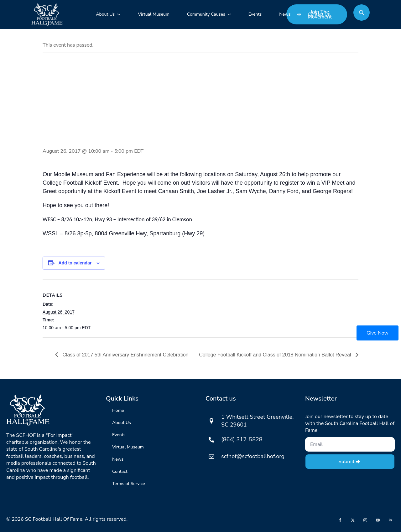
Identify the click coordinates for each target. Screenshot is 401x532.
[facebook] (340, 520)
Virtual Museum (154, 14)
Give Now (378, 333)
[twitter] (353, 520)
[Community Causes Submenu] (231, 14)
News (285, 14)
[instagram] (365, 520)
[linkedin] (390, 520)
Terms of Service (129, 484)
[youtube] (378, 520)
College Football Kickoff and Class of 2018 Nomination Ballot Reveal (276, 355)
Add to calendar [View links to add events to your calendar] (75, 263)
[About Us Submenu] (120, 14)
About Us (105, 14)
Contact (120, 471)
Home (118, 410)
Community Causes (206, 14)
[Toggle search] (362, 13)
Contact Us (319, 14)
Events (255, 14)
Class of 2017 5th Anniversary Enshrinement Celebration (125, 355)
